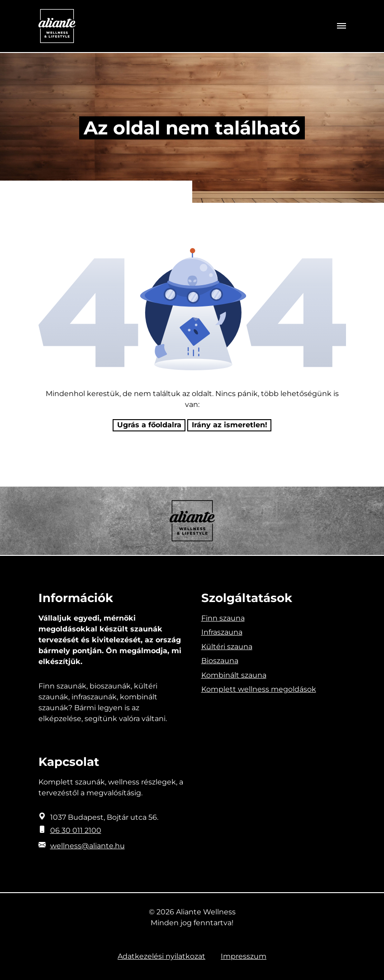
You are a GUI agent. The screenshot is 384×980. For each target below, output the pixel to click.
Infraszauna (222, 632)
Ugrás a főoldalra (149, 425)
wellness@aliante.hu (88, 846)
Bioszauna (220, 661)
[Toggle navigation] (341, 26)
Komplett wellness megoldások (259, 689)
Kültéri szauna (227, 647)
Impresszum (244, 956)
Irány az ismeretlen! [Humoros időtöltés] (230, 425)
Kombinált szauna (234, 675)
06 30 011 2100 (76, 830)
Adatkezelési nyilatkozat (161, 956)
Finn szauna (223, 618)
